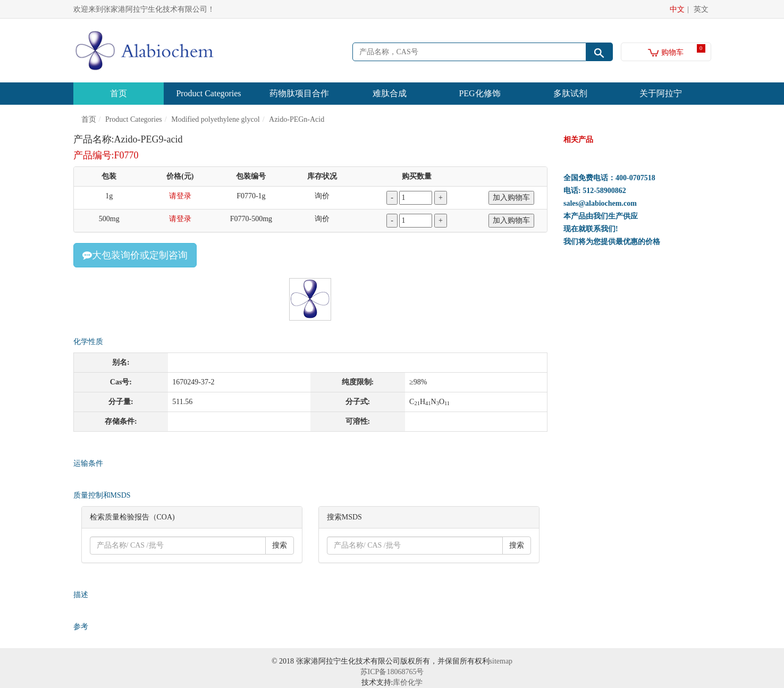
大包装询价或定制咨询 (135, 255)
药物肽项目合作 (299, 93)
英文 (701, 9)
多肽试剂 (570, 93)
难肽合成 (390, 93)
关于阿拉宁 (661, 93)
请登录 (180, 196)
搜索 (280, 545)
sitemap (501, 661)
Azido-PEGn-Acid (297, 119)
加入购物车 (511, 198)
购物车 (666, 52)
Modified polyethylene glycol (215, 119)
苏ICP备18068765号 (392, 672)
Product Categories (208, 93)
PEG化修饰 (479, 93)
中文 (677, 9)
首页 (119, 93)
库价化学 (408, 682)
